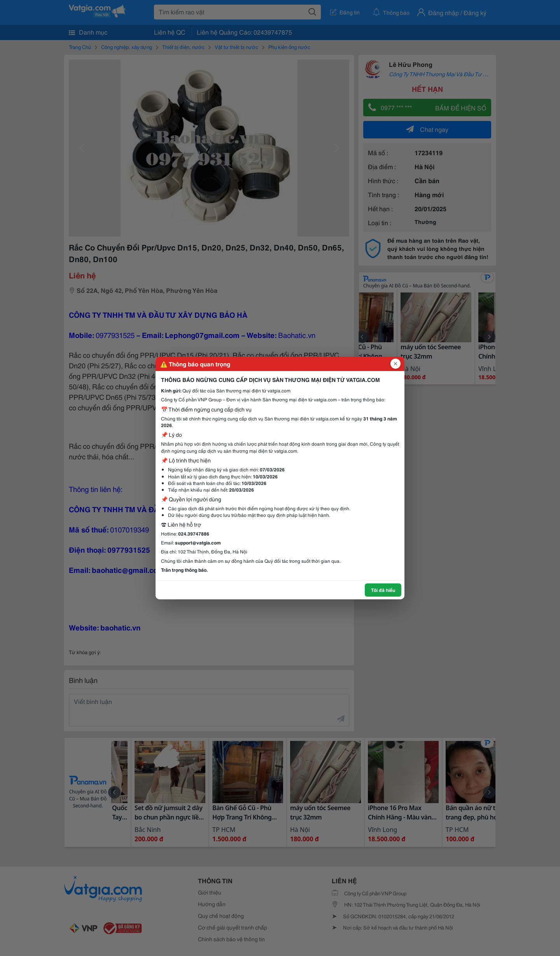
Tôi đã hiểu (383, 590)
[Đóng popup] (395, 364)
